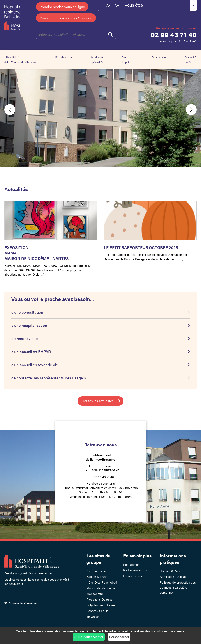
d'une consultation (27, 312)
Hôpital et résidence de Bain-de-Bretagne (12, 18)
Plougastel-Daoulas (100, 599)
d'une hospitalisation (29, 325)
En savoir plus (137, 556)
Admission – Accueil (173, 576)
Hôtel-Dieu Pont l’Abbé (102, 582)
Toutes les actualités (98, 401)
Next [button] (191, 110)
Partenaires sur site (136, 570)
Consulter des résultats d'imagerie (66, 18)
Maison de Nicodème (101, 588)
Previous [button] (10, 110)
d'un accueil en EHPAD (31, 351)
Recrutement (159, 57)
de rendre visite (25, 338)
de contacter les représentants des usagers (49, 378)
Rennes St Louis (97, 611)
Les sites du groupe (99, 559)
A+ (117, 5)
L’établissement (64, 57)
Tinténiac (93, 616)
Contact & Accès (171, 571)
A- (108, 5)
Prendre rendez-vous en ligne (62, 7)
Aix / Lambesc (96, 571)
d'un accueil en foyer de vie (35, 365)
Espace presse (133, 576)
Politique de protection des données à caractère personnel (178, 587)
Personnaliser (119, 637)
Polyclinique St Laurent (102, 605)
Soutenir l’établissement (24, 603)
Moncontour (95, 594)
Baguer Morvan (97, 576)
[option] (100, 110)
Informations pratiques (173, 559)
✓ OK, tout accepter (89, 637)
